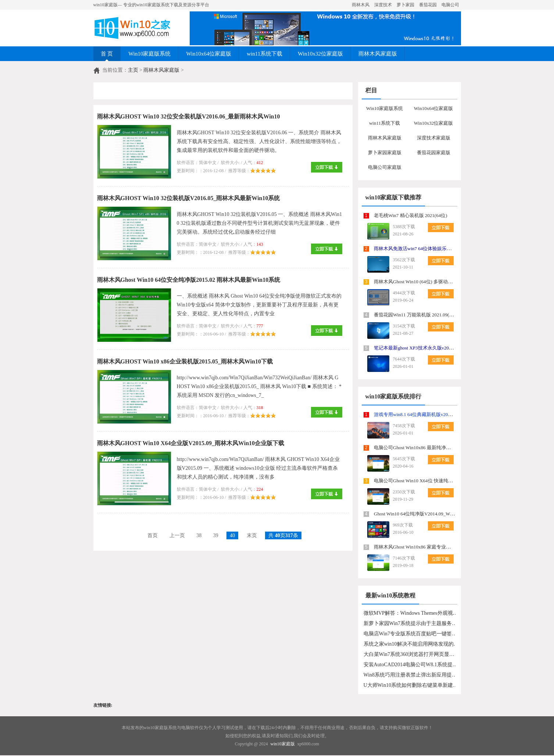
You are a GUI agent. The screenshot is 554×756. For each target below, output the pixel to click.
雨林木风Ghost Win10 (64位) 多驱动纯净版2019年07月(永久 (435, 282)
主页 (133, 70)
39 (216, 535)
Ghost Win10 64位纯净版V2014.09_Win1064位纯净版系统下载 (438, 514)
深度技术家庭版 (434, 138)
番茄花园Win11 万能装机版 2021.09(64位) (417, 315)
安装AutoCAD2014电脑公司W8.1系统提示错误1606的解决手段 (411, 665)
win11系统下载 (265, 54)
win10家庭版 (283, 744)
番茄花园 (428, 5)
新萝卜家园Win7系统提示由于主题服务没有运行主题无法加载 (411, 623)
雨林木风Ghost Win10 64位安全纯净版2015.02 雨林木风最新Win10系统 (189, 280)
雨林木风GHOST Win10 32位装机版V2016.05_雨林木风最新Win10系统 (189, 198)
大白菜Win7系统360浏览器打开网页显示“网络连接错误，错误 (411, 654)
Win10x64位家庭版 (209, 54)
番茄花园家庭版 (434, 152)
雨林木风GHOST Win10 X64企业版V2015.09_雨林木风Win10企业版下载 (191, 443)
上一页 (177, 535)
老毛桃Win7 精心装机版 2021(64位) (411, 215)
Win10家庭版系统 (149, 54)
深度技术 (383, 5)
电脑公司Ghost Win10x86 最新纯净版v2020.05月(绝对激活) (435, 448)
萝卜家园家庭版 (385, 152)
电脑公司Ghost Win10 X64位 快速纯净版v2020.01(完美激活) (436, 481)
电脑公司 (450, 5)
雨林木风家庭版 (378, 54)
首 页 (107, 54)
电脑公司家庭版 (385, 167)
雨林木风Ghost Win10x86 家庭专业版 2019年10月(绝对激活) (436, 547)
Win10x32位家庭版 (320, 54)
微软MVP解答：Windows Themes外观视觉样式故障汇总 (411, 613)
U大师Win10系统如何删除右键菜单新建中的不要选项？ (411, 685)
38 (199, 535)
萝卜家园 (405, 5)
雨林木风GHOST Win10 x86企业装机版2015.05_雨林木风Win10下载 (185, 361)
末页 (252, 535)
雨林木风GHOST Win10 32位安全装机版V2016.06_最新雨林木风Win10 (189, 116)
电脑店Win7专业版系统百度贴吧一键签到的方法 (411, 634)
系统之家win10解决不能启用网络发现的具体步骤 (411, 644)
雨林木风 (361, 5)
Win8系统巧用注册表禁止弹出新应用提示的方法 (411, 675)
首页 (153, 535)
